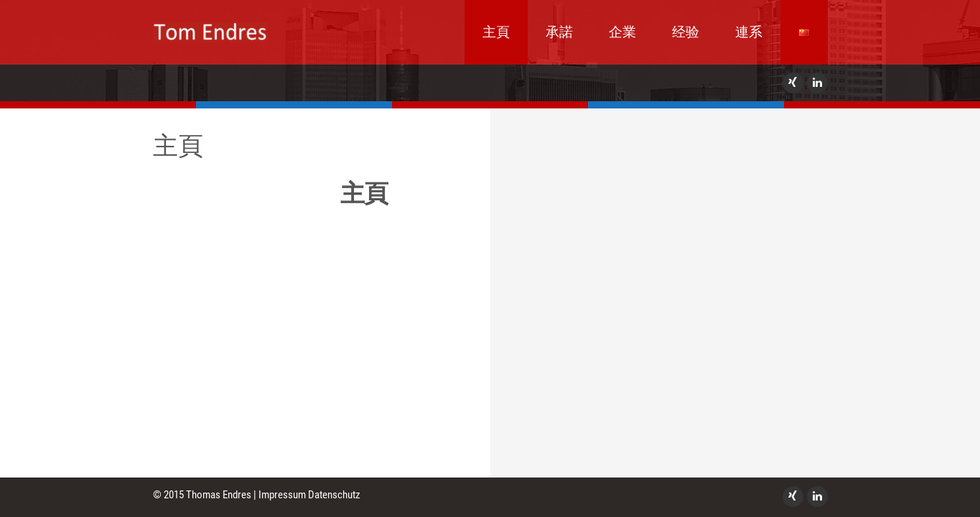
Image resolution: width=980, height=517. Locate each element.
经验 (686, 32)
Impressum (282, 495)
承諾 (559, 32)
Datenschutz (334, 495)
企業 (622, 32)
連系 (749, 32)
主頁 (496, 32)
